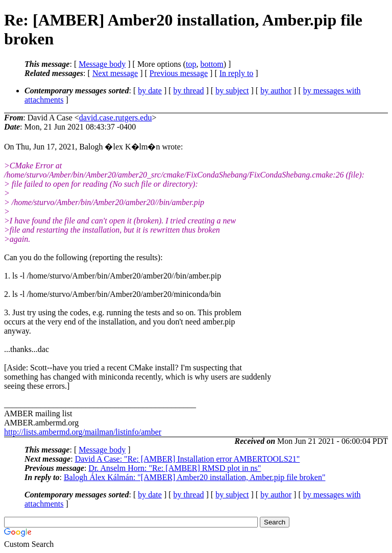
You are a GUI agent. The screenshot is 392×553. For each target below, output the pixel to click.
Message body (102, 64)
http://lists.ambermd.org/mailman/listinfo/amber (83, 432)
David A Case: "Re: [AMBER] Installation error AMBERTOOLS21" (188, 459)
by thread (189, 91)
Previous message (179, 73)
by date (150, 91)
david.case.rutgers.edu (116, 118)
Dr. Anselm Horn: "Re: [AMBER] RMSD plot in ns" (175, 468)
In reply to (237, 73)
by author (276, 91)
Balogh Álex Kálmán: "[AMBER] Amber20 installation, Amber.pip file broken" (195, 477)
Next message (115, 73)
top (191, 64)
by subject (232, 91)
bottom (212, 64)
